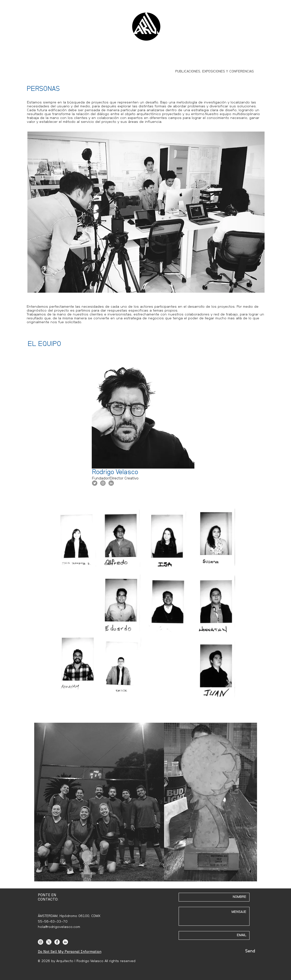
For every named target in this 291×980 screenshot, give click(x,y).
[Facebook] (57, 942)
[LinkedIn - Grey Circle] (111, 483)
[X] (49, 942)
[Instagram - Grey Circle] (103, 483)
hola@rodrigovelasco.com (59, 927)
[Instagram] (41, 942)
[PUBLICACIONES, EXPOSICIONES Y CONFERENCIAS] (215, 71)
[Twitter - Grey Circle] (95, 483)
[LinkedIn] (65, 942)
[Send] (250, 951)
